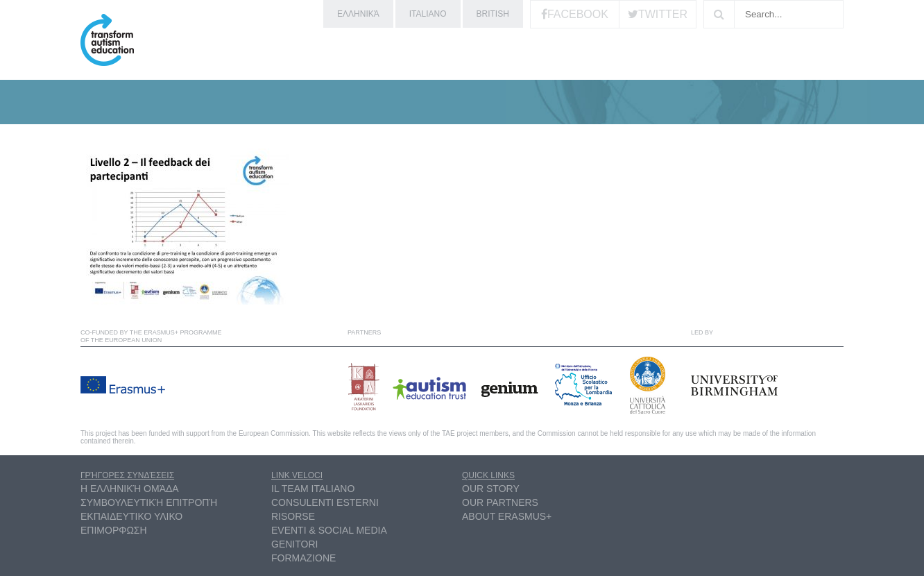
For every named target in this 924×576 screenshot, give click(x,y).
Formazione (303, 558)
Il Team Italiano (313, 489)
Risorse (293, 516)
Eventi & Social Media (329, 530)
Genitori (294, 544)
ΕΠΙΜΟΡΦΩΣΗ (114, 530)
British (493, 14)
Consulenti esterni (325, 502)
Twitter (663, 14)
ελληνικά (358, 14)
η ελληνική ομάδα (130, 489)
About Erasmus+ (507, 516)
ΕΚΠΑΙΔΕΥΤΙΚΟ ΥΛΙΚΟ (131, 516)
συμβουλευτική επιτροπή (149, 502)
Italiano (428, 14)
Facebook (578, 14)
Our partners (500, 502)
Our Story (491, 489)
